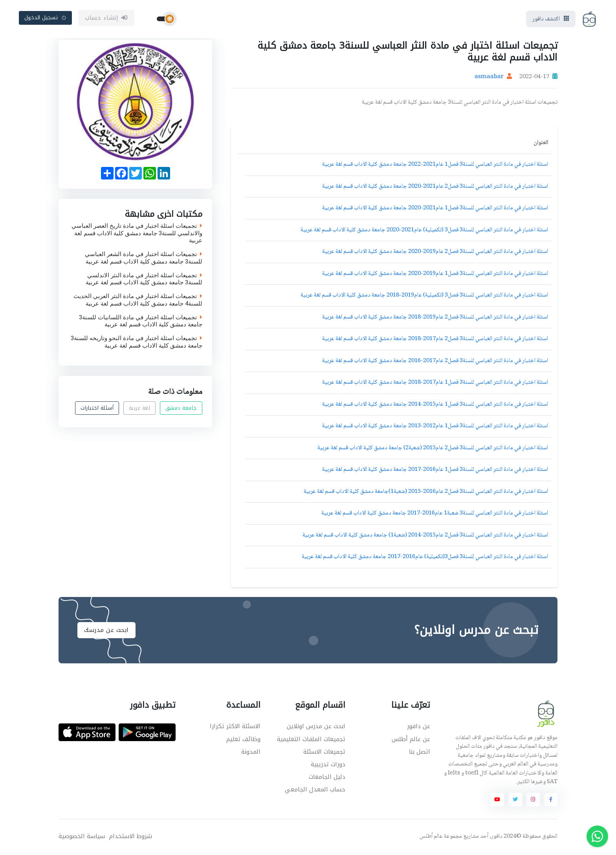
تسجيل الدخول (46, 18)
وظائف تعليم (243, 740)
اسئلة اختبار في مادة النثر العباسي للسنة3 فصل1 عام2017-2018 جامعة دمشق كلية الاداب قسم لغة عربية (435, 384)
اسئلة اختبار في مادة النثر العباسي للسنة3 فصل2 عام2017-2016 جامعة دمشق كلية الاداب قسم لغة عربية (435, 362)
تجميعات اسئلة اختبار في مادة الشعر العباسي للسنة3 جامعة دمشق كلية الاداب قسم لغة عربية (144, 260)
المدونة (251, 753)
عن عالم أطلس (411, 740)
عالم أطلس (431, 838)
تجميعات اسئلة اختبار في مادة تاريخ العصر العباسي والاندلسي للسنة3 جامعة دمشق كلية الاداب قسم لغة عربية (137, 234)
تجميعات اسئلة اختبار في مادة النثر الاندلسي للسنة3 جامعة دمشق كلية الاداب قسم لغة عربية (144, 280)
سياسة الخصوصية (82, 838)
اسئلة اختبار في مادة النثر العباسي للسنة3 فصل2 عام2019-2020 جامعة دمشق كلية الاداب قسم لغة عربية (435, 253)
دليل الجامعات (327, 778)
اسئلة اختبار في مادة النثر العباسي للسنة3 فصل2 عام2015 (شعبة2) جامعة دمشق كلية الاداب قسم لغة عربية (433, 449)
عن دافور (419, 728)
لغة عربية (140, 409)
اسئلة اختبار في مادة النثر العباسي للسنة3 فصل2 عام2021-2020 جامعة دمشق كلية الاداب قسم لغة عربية (435, 188)
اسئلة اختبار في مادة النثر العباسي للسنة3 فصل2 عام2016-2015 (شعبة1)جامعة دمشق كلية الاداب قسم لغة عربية (426, 493)
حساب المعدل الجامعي (315, 791)
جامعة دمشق (181, 409)
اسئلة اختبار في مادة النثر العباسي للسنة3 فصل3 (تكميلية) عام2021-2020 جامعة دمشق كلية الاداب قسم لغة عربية (424, 231)
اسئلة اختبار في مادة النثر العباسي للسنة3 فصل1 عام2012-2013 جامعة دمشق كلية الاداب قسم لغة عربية (435, 428)
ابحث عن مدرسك (106, 632)
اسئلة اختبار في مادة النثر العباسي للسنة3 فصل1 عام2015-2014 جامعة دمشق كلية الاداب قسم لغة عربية (435, 406)
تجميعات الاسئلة (324, 753)
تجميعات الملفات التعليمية (311, 740)
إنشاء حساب (106, 18)
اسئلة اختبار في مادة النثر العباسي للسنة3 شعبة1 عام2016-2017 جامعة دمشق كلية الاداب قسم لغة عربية (435, 515)
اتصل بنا (420, 753)
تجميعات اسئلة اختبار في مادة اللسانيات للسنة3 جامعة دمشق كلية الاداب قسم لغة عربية (141, 322)
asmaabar (489, 79)
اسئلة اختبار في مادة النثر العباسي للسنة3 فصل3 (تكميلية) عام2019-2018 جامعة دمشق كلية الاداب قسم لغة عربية (424, 297)
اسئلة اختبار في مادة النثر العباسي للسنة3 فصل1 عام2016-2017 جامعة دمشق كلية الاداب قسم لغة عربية (435, 471)
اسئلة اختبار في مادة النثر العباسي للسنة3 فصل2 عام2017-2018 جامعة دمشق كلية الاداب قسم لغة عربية (435, 341)
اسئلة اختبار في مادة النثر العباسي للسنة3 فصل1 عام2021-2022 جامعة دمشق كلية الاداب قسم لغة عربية (435, 166)
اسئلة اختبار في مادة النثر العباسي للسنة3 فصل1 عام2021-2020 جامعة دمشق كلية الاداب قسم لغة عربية (435, 210)
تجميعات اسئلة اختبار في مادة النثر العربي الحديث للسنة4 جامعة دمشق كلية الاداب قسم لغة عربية (138, 302)
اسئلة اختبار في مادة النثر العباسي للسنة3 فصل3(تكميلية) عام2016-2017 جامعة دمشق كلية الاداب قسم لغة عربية (425, 558)
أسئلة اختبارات (97, 409)
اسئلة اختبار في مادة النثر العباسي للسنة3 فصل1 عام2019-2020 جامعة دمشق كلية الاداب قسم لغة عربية (435, 275)
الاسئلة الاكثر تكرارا (235, 728)
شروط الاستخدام (131, 838)
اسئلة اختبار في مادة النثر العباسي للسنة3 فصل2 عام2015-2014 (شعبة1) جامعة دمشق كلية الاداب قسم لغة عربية (425, 536)
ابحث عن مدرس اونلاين (316, 728)
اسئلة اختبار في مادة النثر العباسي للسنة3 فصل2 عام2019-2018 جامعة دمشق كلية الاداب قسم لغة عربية (435, 319)
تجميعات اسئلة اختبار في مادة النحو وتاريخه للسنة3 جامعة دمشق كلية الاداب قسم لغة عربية (137, 344)
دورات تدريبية (328, 765)
